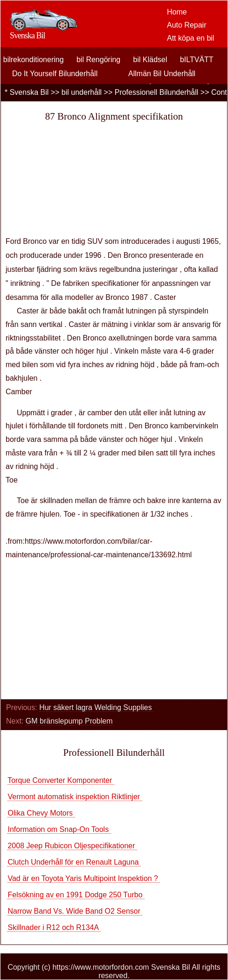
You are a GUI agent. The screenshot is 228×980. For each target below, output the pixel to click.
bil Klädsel (150, 60)
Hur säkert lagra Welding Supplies (97, 707)
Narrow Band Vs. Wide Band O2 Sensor (75, 911)
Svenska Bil (29, 92)
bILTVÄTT (197, 60)
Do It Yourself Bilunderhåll (55, 74)
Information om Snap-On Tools (59, 829)
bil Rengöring (98, 60)
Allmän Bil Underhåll (162, 74)
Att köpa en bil (190, 38)
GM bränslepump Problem (70, 721)
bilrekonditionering (34, 60)
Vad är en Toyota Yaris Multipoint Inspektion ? (84, 878)
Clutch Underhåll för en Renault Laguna (74, 862)
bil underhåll (82, 92)
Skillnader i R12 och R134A (54, 927)
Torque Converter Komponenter (61, 780)
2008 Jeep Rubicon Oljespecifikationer (72, 846)
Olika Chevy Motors (41, 813)
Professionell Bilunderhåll (157, 92)
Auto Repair (187, 25)
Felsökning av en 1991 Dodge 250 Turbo (76, 895)
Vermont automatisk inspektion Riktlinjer (75, 797)
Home (177, 12)
